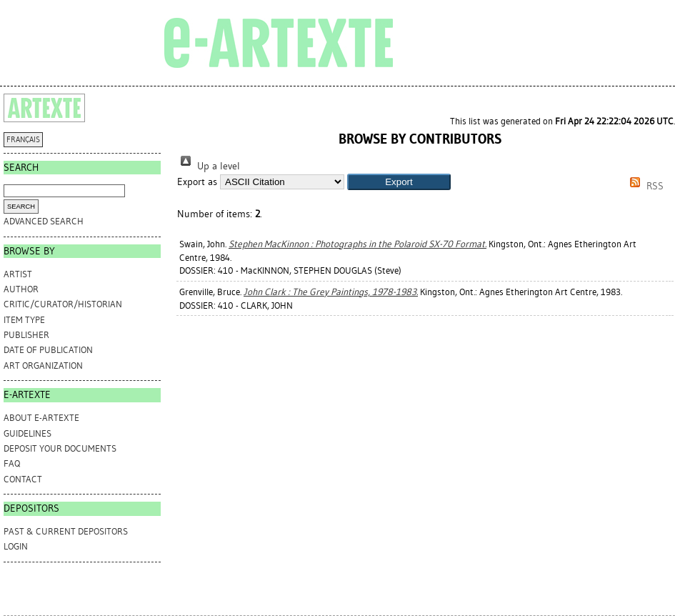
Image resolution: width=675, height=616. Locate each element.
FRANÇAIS (23, 140)
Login (16, 546)
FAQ (12, 463)
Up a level (209, 166)
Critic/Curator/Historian (63, 304)
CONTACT (23, 479)
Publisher (26, 335)
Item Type (24, 320)
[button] (399, 182)
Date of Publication (48, 350)
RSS (644, 186)
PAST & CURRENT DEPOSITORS (66, 531)
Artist (18, 274)
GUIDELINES (27, 433)
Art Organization (43, 366)
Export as (197, 182)
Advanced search (44, 221)
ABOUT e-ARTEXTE (41, 418)
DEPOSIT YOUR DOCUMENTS (60, 448)
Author (21, 289)
